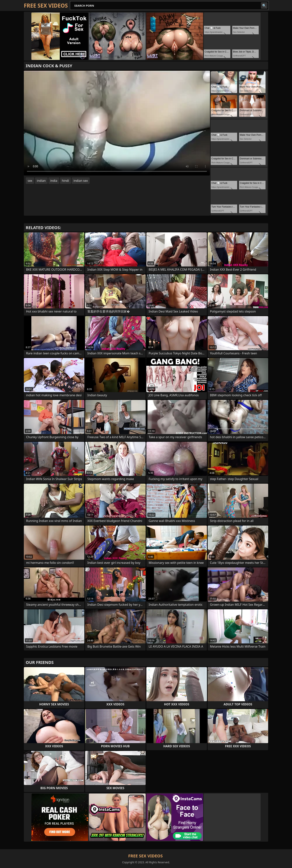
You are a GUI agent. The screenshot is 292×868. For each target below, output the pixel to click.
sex (30, 181)
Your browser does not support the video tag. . (117, 123)
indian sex (81, 181)
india (54, 181)
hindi (65, 181)
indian (41, 181)
